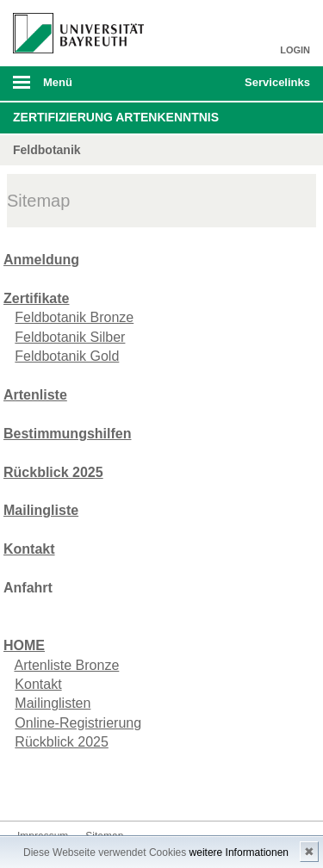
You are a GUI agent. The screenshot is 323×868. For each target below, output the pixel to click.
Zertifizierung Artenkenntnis (116, 117)
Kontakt (38, 684)
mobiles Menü (71, 88)
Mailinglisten (53, 703)
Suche (203, 84)
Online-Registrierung (78, 723)
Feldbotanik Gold (67, 356)
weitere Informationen (239, 852)
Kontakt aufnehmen (31, 788)
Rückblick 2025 (62, 742)
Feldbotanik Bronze (74, 317)
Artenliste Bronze (66, 665)
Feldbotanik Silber (70, 337)
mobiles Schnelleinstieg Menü (274, 88)
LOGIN (295, 50)
